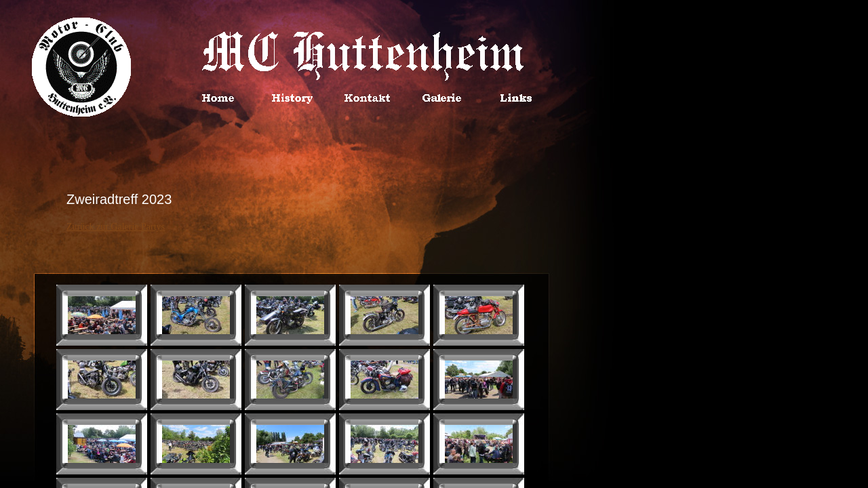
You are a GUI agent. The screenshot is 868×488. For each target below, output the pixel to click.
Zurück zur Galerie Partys (116, 227)
